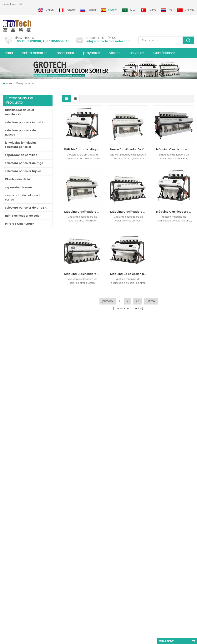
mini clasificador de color (23, 216)
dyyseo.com (119, 638)
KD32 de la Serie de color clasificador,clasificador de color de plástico (37, 386)
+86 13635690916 (28, 41)
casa (9, 53)
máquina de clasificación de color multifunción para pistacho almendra (57, 587)
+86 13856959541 (56, 41)
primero (108, 301)
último (151, 301)
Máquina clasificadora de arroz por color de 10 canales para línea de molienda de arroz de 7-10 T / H (175, 149)
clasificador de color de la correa (23, 198)
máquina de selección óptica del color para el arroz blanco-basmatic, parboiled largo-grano (129, 274)
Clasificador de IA (18, 179)
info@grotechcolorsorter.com (109, 41)
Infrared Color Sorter (19, 224)
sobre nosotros (35, 53)
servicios (137, 53)
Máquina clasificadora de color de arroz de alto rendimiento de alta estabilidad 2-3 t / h (129, 212)
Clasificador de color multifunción (20, 112)
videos (115, 53)
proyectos (92, 53)
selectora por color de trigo (24, 163)
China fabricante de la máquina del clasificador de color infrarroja (37, 367)
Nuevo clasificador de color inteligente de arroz (129, 149)
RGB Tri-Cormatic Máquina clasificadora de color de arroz (37, 406)
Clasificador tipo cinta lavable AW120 (37, 248)
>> (138, 301)
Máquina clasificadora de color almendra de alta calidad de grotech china (55, 556)
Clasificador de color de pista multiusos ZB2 (37, 307)
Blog (5, 528)
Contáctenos (164, 53)
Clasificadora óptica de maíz (110, 562)
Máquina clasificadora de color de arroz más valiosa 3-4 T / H (37, 465)
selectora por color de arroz (24, 208)
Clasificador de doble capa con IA (37, 268)
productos (65, 53)
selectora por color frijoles (23, 171)
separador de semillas (21, 155)
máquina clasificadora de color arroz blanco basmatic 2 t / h (175, 212)
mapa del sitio (11, 549)
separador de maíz (19, 187)
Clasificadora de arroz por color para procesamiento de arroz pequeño (37, 347)
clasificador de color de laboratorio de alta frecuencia (37, 446)
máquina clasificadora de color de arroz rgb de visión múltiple (83, 274)
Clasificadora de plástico (108, 555)
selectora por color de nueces (20, 133)
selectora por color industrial (25, 122)
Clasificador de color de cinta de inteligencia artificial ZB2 (37, 288)
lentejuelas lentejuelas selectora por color (21, 145)
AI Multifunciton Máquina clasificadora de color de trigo (37, 426)
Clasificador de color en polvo (37, 327)
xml (5, 535)
